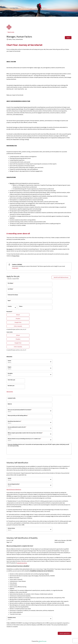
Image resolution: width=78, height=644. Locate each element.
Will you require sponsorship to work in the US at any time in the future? (25, 433)
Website (10, 404)
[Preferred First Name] (29, 297)
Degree (10, 367)
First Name (11, 283)
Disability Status (12, 618)
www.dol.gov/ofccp (22, 563)
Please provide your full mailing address (18, 416)
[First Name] (29, 285)
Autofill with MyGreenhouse (61, 277)
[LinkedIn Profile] (29, 400)
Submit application (65, 633)
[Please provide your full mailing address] (29, 418)
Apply (68, 38)
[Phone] (35, 308)
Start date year (11, 380)
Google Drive (18, 322)
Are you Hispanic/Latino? (14, 484)
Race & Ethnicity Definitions (14, 490)
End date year (11, 386)
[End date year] (16, 388)
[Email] (29, 303)
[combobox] (8, 308)
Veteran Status (11, 528)
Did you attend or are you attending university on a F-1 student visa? (24, 439)
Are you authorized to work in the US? (17, 427)
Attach (18, 315)
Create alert (15, 268)
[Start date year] (16, 382)
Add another (10, 392)
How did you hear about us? (15, 421)
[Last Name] (29, 291)
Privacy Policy (16, 256)
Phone (21, 306)
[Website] (29, 406)
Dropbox (18, 319)
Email (9, 301)
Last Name (11, 289)
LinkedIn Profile (12, 398)
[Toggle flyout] (15, 308)
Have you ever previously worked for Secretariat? (20, 410)
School (9, 361)
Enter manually (18, 326)
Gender (10, 478)
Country (10, 306)
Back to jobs (10, 32)
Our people (9, 249)
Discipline (10, 373)
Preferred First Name (13, 295)
